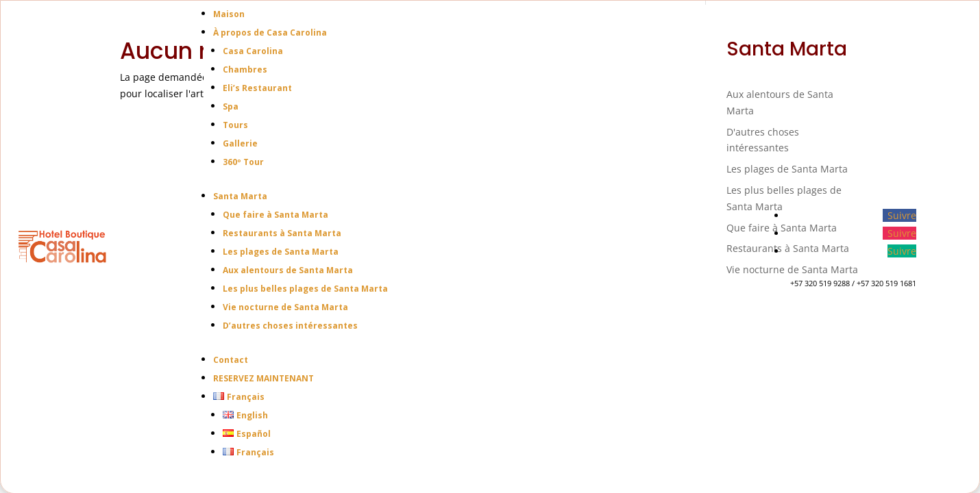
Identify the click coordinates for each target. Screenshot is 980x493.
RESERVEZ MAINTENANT (264, 378)
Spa (231, 106)
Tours (235, 125)
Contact (231, 360)
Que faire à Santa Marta (275, 215)
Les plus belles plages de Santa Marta (305, 289)
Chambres (245, 69)
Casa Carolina (253, 51)
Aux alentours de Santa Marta (288, 270)
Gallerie (240, 143)
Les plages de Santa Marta (281, 252)
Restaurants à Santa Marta (282, 233)
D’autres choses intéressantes (290, 326)
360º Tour (243, 162)
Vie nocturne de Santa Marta (285, 307)
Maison (229, 14)
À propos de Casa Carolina (270, 33)
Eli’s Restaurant (257, 88)
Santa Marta (240, 196)
